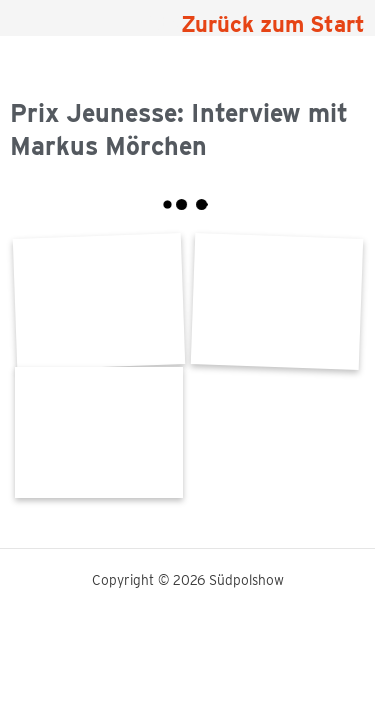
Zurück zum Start (273, 24)
